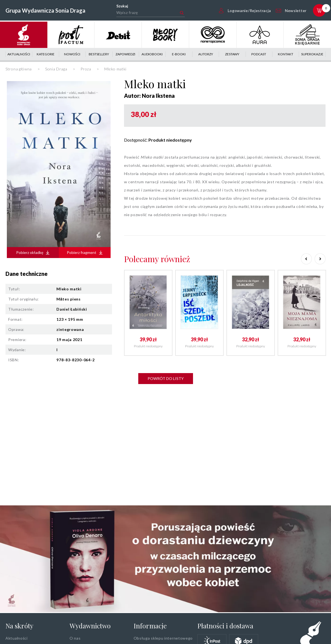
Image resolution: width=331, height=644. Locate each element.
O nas (75, 638)
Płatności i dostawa (225, 626)
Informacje (150, 626)
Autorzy (206, 54)
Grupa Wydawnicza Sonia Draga (45, 10)
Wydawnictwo (90, 626)
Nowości (72, 54)
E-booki (179, 54)
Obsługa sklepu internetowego (163, 638)
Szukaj (122, 6)
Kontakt (286, 54)
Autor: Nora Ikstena (149, 96)
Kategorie (46, 54)
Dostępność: (158, 140)
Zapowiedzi (125, 54)
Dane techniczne (27, 274)
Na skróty (19, 626)
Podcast (259, 54)
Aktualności (19, 54)
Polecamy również (157, 259)
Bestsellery (99, 54)
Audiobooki (152, 54)
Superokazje (312, 54)
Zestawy (232, 54)
